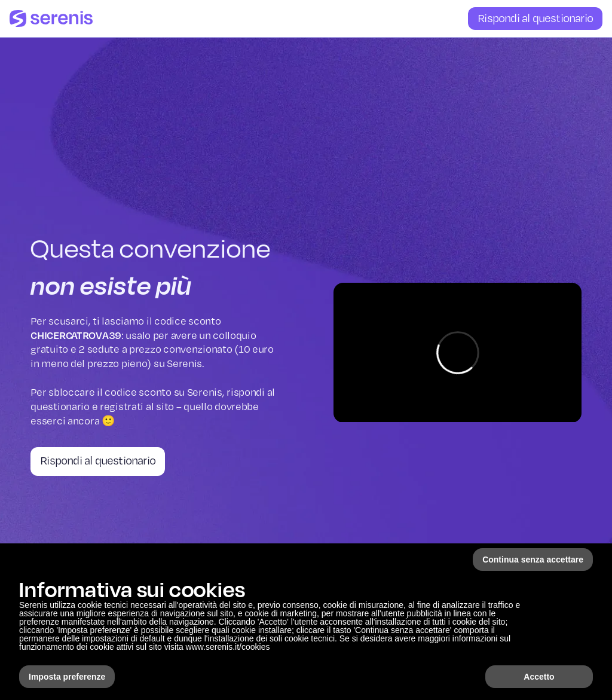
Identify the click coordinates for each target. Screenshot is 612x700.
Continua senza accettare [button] (533, 560)
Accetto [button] (539, 677)
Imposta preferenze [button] (67, 677)
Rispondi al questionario (535, 18)
